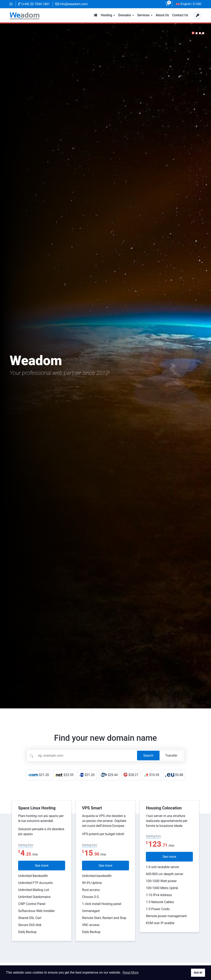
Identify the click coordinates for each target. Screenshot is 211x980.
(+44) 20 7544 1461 (34, 4)
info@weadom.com (72, 4)
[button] (193, 33)
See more (42, 866)
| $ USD (189, 4)
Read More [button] (131, 972)
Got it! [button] (198, 973)
